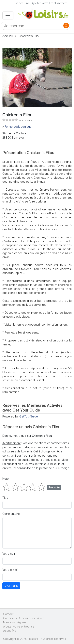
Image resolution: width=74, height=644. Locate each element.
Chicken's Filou (30, 36)
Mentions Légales (15, 622)
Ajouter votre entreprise (19, 626)
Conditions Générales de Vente (24, 618)
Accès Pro (10, 631)
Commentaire (11, 514)
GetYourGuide (29, 416)
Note (6, 479)
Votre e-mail (10, 570)
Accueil (7, 36)
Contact (8, 614)
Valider (11, 586)
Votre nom (9, 554)
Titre (5, 498)
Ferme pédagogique (18, 127)
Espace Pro (21, 3)
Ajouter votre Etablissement (49, 3)
